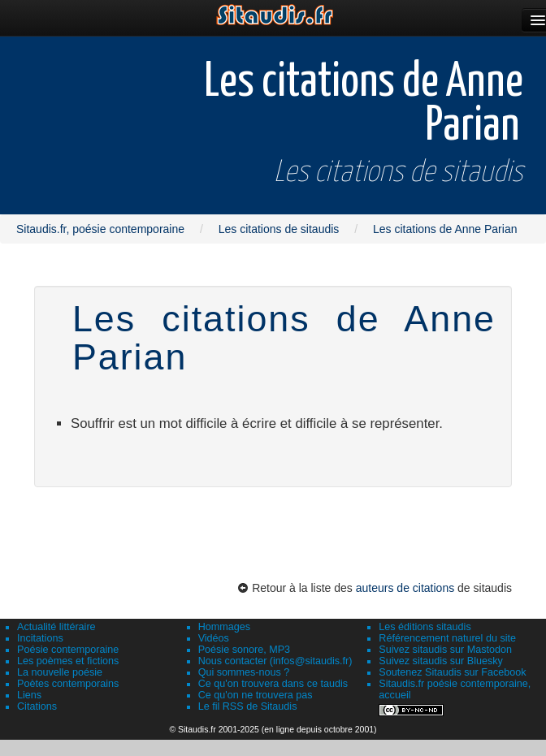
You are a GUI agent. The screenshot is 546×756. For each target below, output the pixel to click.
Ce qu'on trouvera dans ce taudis (273, 684)
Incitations (40, 638)
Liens (29, 695)
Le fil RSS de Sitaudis (248, 706)
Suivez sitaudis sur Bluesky (441, 661)
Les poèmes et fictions (68, 661)
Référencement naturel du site (447, 638)
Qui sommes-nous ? (244, 672)
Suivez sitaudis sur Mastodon (445, 650)
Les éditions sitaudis (425, 627)
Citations (37, 706)
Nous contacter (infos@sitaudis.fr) (275, 661)
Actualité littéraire (56, 627)
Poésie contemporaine (68, 650)
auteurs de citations (405, 588)
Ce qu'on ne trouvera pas (256, 695)
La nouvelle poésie (60, 672)
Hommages (224, 627)
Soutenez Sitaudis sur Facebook (452, 672)
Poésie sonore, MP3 (244, 650)
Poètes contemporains (68, 684)
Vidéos (214, 638)
